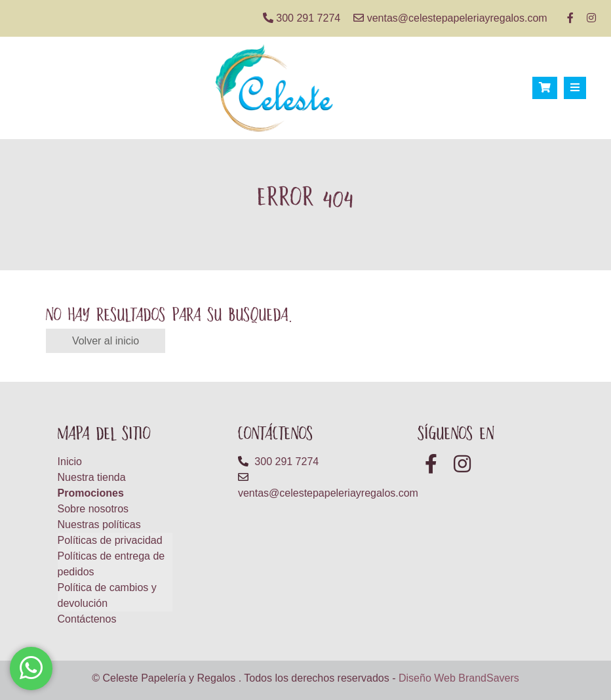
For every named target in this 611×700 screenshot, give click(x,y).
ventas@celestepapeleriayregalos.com (450, 18)
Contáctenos (87, 619)
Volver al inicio (106, 341)
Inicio (70, 462)
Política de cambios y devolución (107, 595)
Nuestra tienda (92, 477)
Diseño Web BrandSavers (459, 678)
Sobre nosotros (93, 509)
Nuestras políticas (99, 525)
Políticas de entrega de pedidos (111, 564)
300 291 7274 (302, 18)
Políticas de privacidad (110, 540)
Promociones (91, 493)
